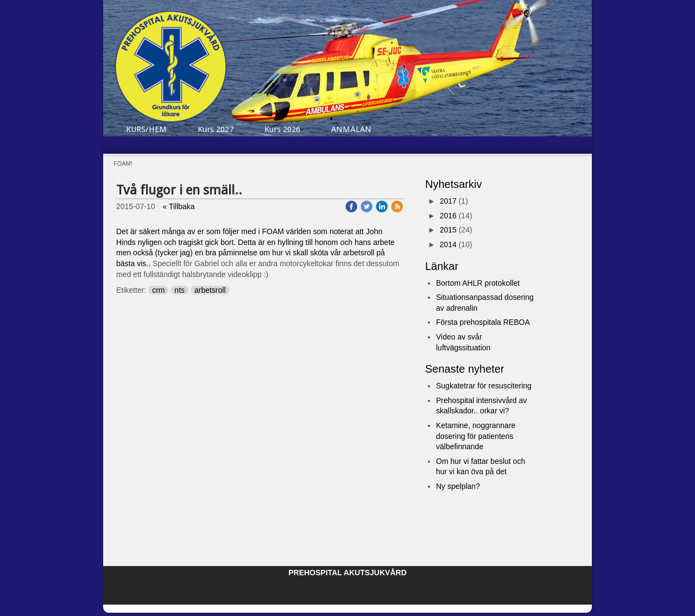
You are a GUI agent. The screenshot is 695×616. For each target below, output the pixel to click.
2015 (448, 230)
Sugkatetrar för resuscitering (484, 386)
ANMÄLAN (351, 129)
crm (158, 290)
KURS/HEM (146, 129)
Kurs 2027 (216, 129)
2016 (448, 216)
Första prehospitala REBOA (483, 322)
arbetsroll (210, 290)
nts (179, 290)
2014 (448, 244)
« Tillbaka (179, 206)
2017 (448, 201)
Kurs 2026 (282, 129)
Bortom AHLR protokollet (478, 283)
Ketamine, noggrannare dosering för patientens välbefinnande (476, 436)
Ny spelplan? (458, 486)
